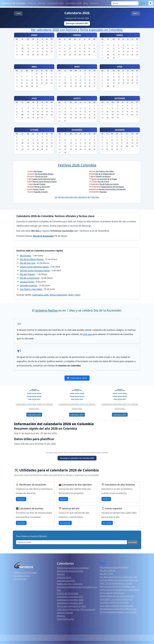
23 (108, 55)
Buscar (143, 3)
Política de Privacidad (68, 593)
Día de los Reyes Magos (32, 259)
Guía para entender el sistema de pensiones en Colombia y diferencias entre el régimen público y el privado (118, 609)
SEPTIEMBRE (120, 98)
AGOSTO (77, 98)
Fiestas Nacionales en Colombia (73, 568)
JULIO (34, 98)
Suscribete (132, 542)
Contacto (94, 3)
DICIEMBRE (120, 130)
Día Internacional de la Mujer (114, 567)
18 (65, 83)
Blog (86, 3)
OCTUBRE (34, 130)
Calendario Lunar (66, 619)
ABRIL (34, 67)
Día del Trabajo (28, 274)
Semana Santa (64, 577)
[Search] (125, 3)
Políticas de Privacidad (25, 572)
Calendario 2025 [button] (77, 415)
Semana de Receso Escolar (70, 571)
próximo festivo (47, 310)
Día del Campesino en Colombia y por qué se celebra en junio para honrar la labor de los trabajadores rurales (119, 580)
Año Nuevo (26, 256)
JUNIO (120, 67)
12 (22, 48)
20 (22, 115)
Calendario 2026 (55, 3)
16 (65, 146)
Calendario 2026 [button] (34, 415)
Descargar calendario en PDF (71, 606)
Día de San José (28, 263)
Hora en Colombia (66, 581)
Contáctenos (20, 579)
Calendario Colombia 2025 (70, 597)
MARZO (120, 35)
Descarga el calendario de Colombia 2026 (77, 458)
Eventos (42, 3)
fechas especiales (58, 295)
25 (127, 146)
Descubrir (21, 523)
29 (108, 86)
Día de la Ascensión (30, 278)
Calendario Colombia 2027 (70, 603)
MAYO (77, 67)
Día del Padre (106, 574)
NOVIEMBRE (77, 130)
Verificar (106, 499)
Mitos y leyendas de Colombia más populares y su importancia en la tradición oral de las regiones (117, 599)
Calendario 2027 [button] (120, 415)
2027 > (136, 13)
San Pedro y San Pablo (31, 289)
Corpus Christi (27, 282)
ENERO (34, 35)
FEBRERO (77, 35)
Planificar (21, 499)
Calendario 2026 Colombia (77, 638)
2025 (71, 295)
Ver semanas (65, 523)
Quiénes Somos (22, 576)
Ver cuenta (107, 523)
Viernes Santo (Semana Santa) (35, 270)
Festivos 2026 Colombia (77, 165)
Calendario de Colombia (13, 3)
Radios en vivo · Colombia (70, 584)
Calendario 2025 (74, 3)
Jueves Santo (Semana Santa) (34, 267)
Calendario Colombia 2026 (70, 600)
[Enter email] (71, 542)
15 (108, 80)
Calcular (63, 499)
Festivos (32, 3)
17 (65, 115)
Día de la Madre (108, 570)
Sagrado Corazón (29, 285)
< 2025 (18, 13)
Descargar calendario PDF (77, 23)
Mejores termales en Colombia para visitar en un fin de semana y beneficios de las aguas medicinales (119, 590)
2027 (78, 295)
